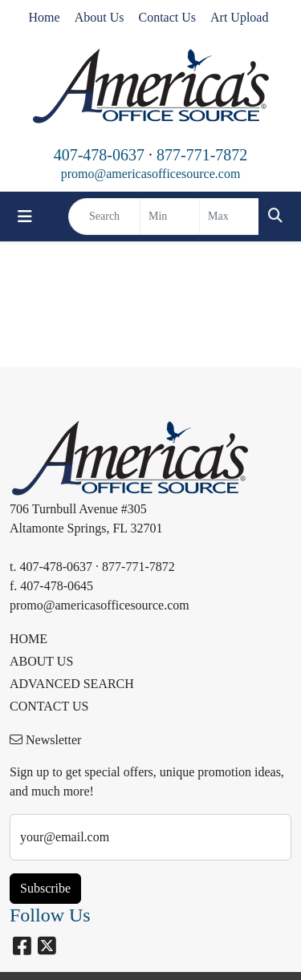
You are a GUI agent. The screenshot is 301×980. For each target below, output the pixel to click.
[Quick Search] (104, 217)
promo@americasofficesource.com (151, 174)
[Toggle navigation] (25, 217)
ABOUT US (41, 661)
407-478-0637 (99, 155)
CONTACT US (49, 706)
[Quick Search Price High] (229, 217)
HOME (28, 639)
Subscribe (45, 888)
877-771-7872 (202, 155)
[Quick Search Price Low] (170, 217)
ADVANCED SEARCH (72, 684)
